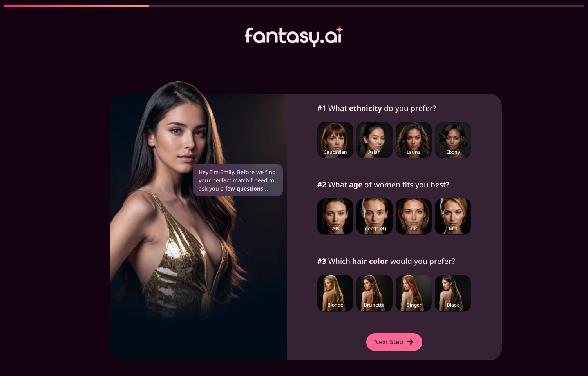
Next (394, 342)
